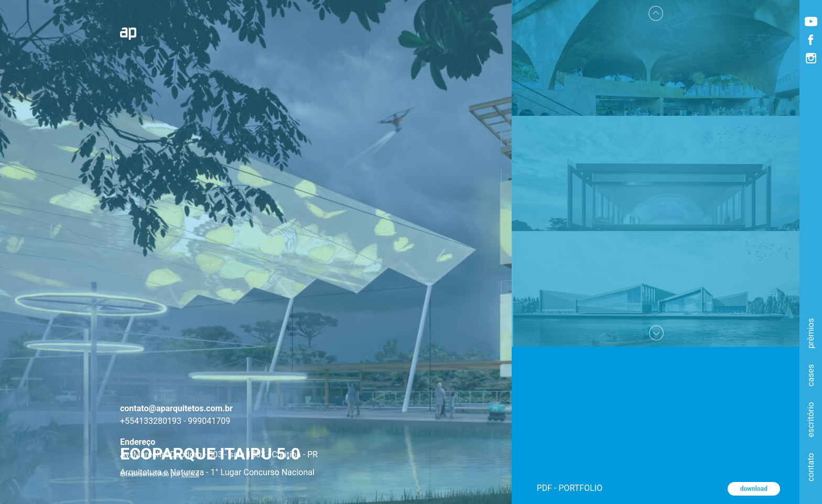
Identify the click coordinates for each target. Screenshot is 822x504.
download (754, 489)
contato (811, 467)
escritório (811, 419)
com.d (190, 474)
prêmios (811, 333)
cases (811, 375)
